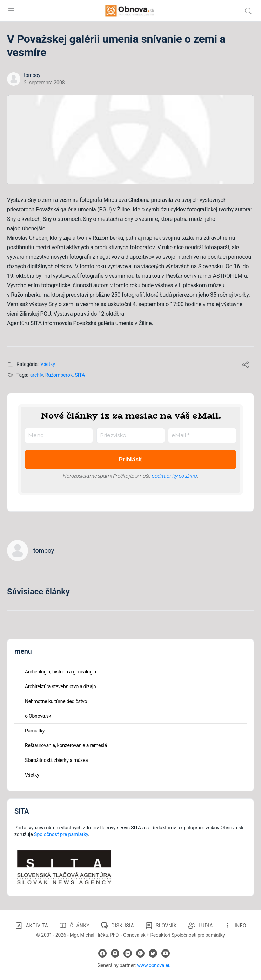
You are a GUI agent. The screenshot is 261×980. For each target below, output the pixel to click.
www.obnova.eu (154, 965)
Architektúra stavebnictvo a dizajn (61, 686)
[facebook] (102, 953)
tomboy (32, 75)
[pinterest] (140, 953)
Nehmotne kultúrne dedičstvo (56, 701)
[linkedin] (128, 953)
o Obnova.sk (38, 716)
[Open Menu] (11, 10)
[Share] (246, 366)
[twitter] (153, 953)
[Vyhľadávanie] (248, 11)
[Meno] (59, 436)
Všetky (48, 364)
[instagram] (115, 953)
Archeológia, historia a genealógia (61, 672)
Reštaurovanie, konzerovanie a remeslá (66, 745)
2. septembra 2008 (44, 83)
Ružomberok (59, 375)
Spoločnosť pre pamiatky (61, 834)
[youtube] (166, 953)
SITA (80, 375)
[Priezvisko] (131, 436)
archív (37, 375)
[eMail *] (202, 436)
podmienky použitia (174, 476)
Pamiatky (35, 731)
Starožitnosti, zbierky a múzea (56, 760)
